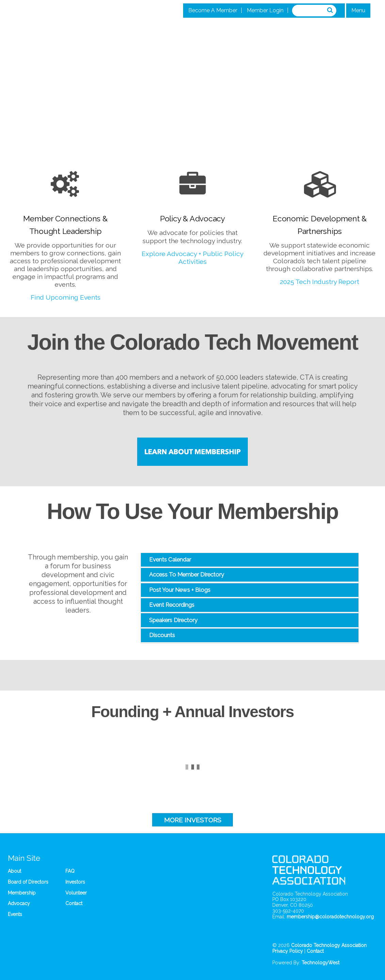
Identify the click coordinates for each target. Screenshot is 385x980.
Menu (358, 10)
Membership (22, 893)
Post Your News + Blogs (180, 590)
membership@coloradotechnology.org (330, 917)
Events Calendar (170, 559)
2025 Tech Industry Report (319, 282)
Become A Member (213, 10)
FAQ (70, 871)
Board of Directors (28, 882)
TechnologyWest (320, 963)
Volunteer (76, 893)
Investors (75, 882)
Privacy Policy (288, 951)
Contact (74, 903)
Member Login (265, 10)
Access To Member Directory (187, 574)
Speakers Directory (173, 620)
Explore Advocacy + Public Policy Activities (192, 258)
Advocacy (19, 903)
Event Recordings (172, 605)
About (14, 871)
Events (15, 914)
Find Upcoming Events (66, 297)
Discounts (162, 635)
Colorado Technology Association (329, 945)
